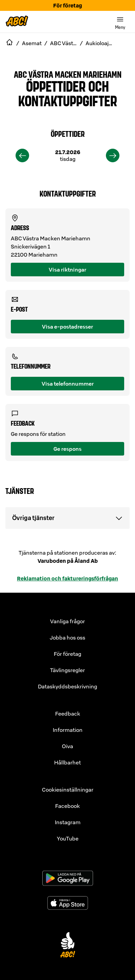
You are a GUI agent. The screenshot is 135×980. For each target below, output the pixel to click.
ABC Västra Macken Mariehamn (68, 74)
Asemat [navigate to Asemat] (32, 43)
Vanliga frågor (67, 621)
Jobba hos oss (67, 637)
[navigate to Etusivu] (9, 43)
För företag (67, 5)
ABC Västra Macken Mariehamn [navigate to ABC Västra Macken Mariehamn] (64, 43)
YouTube (68, 838)
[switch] (120, 22)
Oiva (67, 746)
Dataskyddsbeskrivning (67, 686)
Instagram (68, 822)
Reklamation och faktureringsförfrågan (67, 578)
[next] (113, 155)
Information (68, 730)
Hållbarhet (67, 762)
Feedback (68, 714)
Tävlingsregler (67, 670)
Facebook (67, 806)
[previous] (22, 155)
